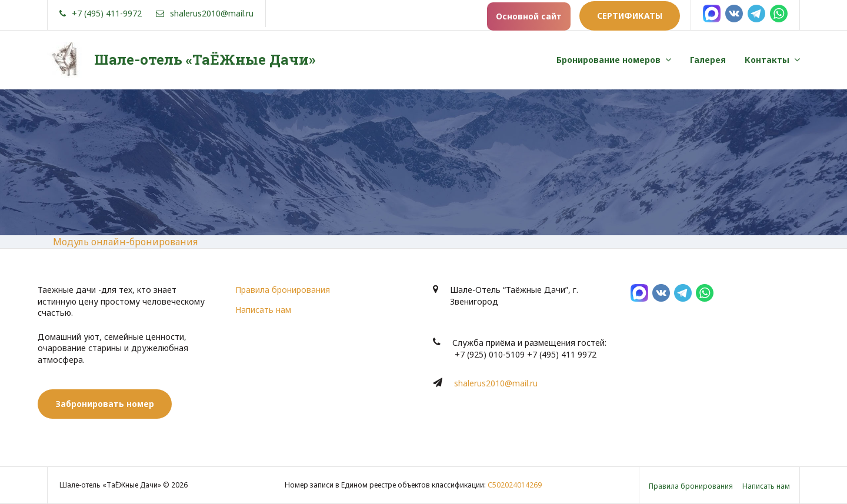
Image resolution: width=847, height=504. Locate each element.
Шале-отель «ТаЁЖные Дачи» (205, 59)
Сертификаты (630, 16)
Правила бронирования (283, 290)
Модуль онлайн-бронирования (125, 242)
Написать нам (263, 310)
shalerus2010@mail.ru (496, 383)
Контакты (767, 60)
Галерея (708, 60)
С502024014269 (515, 485)
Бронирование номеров (608, 60)
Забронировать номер (105, 404)
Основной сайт (529, 16)
